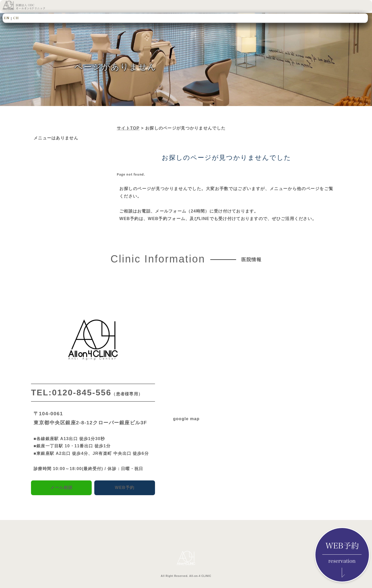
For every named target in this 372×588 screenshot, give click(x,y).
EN (7, 18)
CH (16, 18)
